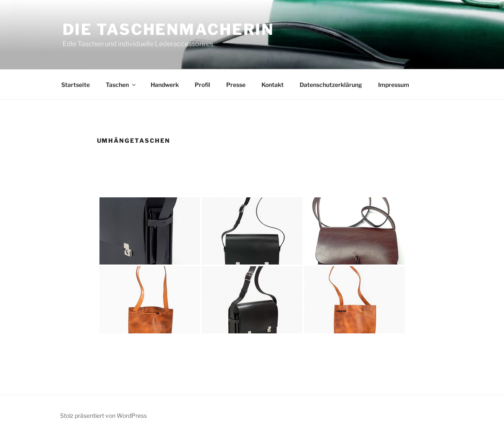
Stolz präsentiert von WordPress (103, 415)
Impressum (394, 85)
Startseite (76, 85)
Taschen (121, 85)
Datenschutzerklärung (331, 85)
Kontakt (273, 85)
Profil (202, 85)
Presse (236, 85)
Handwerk (165, 85)
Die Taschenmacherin (168, 29)
